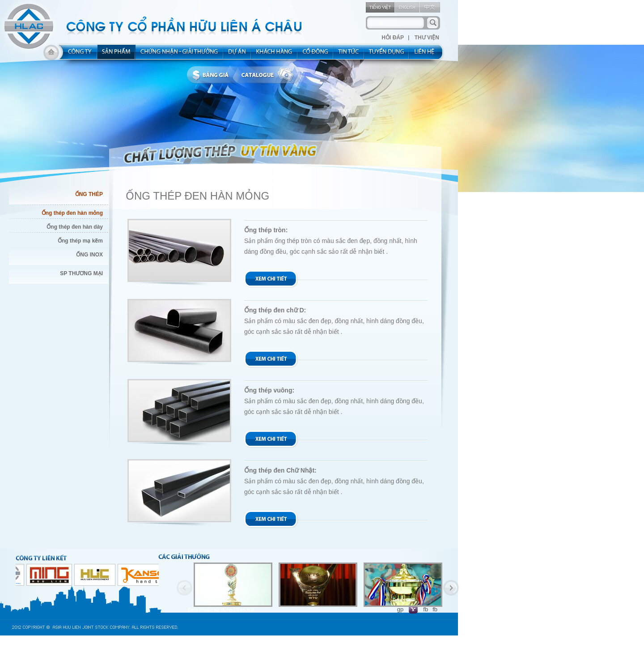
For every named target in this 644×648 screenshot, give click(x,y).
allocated (180, 55)
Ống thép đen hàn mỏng (72, 213)
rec (387, 55)
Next (451, 588)
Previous (184, 588)
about (77, 55)
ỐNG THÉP (89, 194)
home (51, 55)
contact (427, 55)
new (349, 55)
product (117, 55)
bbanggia (213, 75)
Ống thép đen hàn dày (75, 227)
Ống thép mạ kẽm (80, 241)
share (316, 55)
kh (275, 55)
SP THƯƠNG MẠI (81, 273)
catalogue (270, 75)
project (237, 55)
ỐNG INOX (89, 255)
